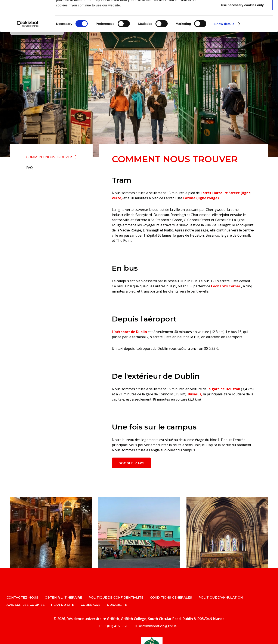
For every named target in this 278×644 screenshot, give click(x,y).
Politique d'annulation (221, 597)
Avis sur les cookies (26, 605)
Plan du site (63, 605)
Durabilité (117, 605)
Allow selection (242, 23)
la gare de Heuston (224, 389)
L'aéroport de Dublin (129, 332)
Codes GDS (91, 605)
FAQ (30, 168)
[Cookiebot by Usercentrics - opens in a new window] (28, 55)
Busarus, (195, 394)
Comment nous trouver (49, 157)
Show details (224, 55)
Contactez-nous (22, 597)
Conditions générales (171, 597)
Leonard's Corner (226, 286)
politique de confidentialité (116, 597)
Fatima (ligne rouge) (201, 198)
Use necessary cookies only (242, 36)
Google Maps (131, 463)
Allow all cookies (242, 11)
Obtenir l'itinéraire (63, 597)
